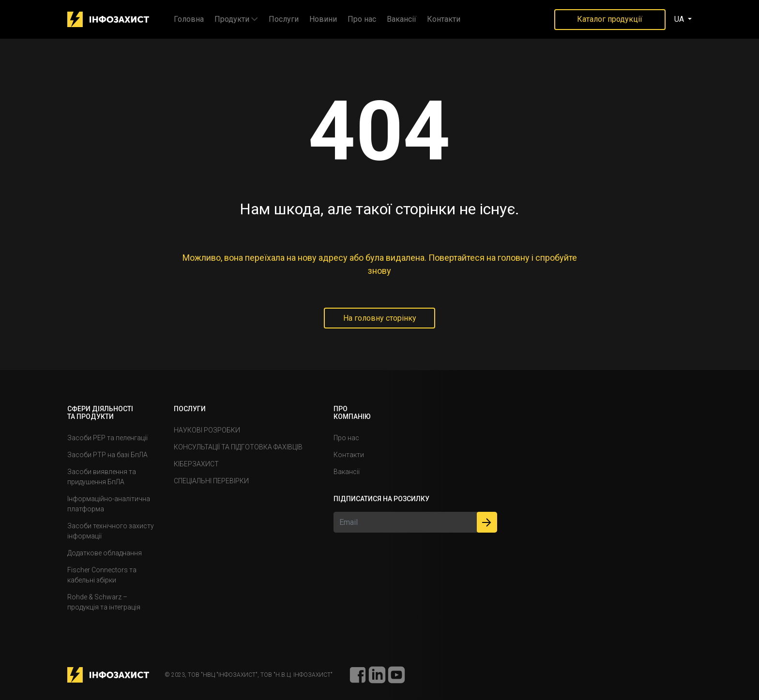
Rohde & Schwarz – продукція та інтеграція (104, 602)
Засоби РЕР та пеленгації (107, 438)
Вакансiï (402, 19)
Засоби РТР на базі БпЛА (107, 455)
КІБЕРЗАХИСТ (196, 464)
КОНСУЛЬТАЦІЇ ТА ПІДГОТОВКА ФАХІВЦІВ (238, 447)
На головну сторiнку (380, 318)
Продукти (232, 19)
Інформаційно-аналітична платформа (109, 504)
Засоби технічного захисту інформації (111, 531)
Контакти (444, 19)
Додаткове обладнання (105, 553)
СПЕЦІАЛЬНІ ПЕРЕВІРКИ (211, 481)
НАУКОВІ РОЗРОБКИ (207, 430)
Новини (323, 19)
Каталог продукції (610, 19)
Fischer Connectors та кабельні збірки (102, 575)
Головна (189, 19)
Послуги (284, 19)
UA (680, 19)
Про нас (362, 19)
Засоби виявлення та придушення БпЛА (102, 477)
